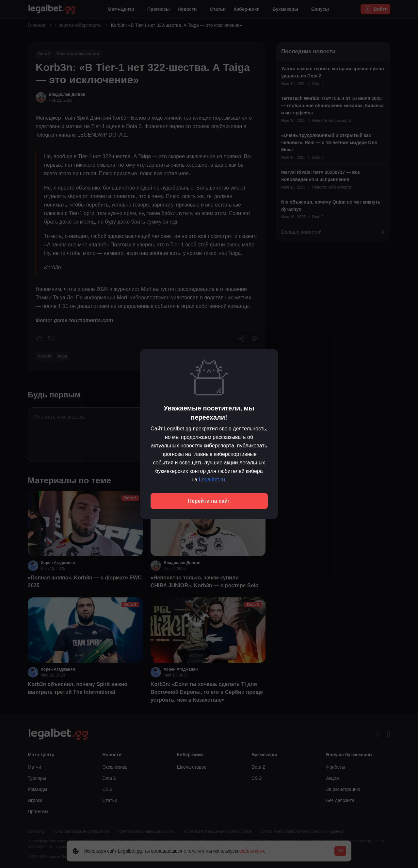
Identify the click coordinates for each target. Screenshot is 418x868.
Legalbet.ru (212, 480)
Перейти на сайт (209, 501)
